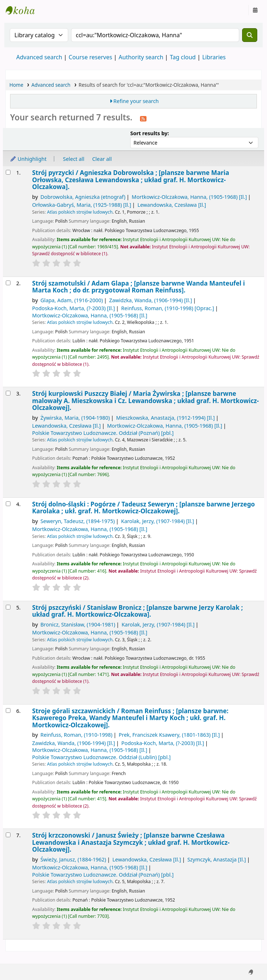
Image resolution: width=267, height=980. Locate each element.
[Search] (250, 35)
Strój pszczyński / (137, 611)
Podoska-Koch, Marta (73, 308)
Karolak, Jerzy (157, 521)
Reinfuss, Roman (168, 308)
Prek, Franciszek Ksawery (169, 735)
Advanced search (39, 57)
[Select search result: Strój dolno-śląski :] (8, 504)
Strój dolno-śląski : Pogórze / (143, 508)
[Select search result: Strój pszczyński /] (8, 607)
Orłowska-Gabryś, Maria (82, 205)
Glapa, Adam (72, 300)
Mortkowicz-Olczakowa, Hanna (189, 197)
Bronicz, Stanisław (78, 624)
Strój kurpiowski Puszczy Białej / (145, 401)
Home (16, 85)
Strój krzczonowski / (131, 842)
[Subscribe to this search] (143, 118)
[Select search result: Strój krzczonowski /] (8, 835)
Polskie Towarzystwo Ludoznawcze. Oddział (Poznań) (103, 433)
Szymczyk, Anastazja (216, 859)
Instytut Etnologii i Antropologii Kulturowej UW (24, 10)
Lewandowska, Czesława (172, 205)
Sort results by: (150, 133)
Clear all (102, 159)
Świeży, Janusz (73, 859)
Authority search (141, 57)
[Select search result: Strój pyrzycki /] (8, 172)
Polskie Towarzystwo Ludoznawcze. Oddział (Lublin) (101, 757)
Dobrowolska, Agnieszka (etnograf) (83, 197)
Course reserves (90, 57)
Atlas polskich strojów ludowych (80, 212)
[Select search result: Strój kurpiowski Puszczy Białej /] (8, 393)
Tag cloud (183, 57)
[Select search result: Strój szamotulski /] (8, 283)
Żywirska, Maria (75, 418)
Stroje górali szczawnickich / (130, 718)
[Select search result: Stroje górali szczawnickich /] (8, 711)
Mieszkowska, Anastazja (165, 418)
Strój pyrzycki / (131, 180)
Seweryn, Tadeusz (78, 521)
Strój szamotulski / (139, 287)
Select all (74, 159)
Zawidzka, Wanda (150, 300)
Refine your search (136, 101)
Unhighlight (28, 159)
